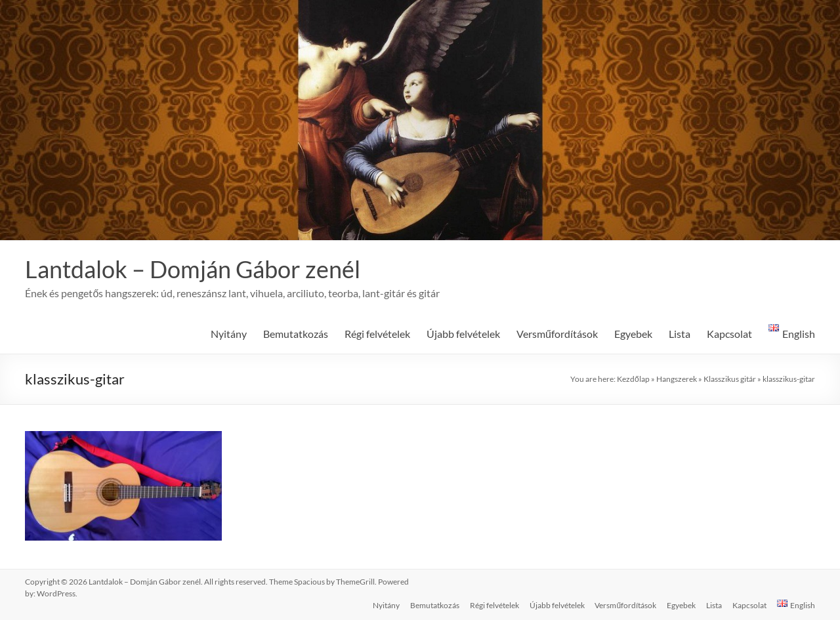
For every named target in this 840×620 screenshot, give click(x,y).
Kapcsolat (729, 334)
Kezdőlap (633, 379)
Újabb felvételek (463, 334)
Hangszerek (677, 379)
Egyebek (633, 334)
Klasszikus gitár (730, 379)
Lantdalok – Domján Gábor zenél (193, 269)
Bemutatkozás (296, 334)
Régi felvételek (377, 334)
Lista (680, 334)
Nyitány (229, 334)
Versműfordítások (557, 334)
